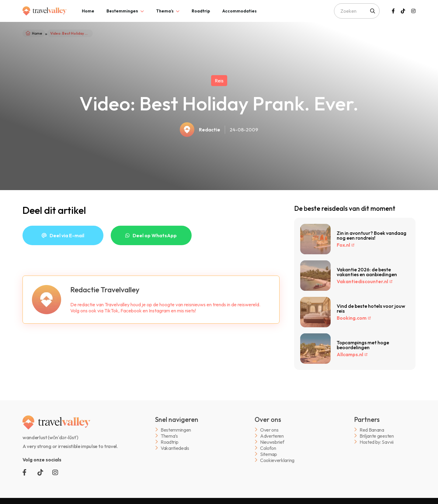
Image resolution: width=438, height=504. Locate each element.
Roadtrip (201, 11)
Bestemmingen (122, 11)
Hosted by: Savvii (377, 442)
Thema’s (165, 11)
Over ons (269, 430)
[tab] (88, 11)
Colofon (268, 448)
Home (88, 11)
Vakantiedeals (175, 448)
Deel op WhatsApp (155, 235)
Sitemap (269, 454)
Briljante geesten (377, 436)
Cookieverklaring (277, 460)
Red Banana (372, 430)
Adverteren (272, 436)
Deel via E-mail (67, 235)
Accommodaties (240, 11)
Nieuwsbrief (272, 442)
